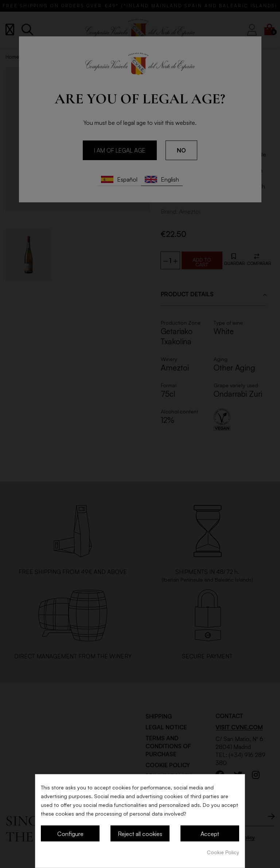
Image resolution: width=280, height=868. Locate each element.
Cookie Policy (223, 852)
